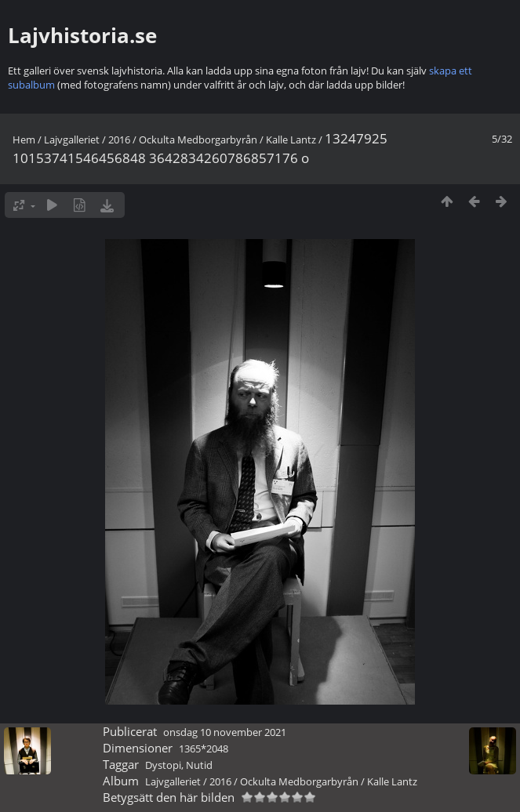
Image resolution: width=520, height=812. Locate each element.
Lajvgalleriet (72, 140)
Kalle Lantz (291, 140)
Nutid (199, 765)
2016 (119, 140)
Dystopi (163, 765)
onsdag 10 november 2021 (225, 732)
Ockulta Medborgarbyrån (198, 140)
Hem (24, 140)
